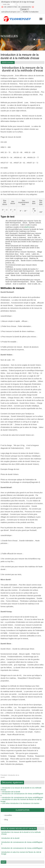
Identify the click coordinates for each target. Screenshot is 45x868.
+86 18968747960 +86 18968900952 (17, 7)
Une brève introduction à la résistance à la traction (21, 803)
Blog (6, 820)
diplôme (28, 227)
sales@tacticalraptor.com (11, 12)
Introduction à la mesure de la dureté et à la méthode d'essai (21, 833)
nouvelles (41, 39)
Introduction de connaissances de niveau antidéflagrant (23, 797)
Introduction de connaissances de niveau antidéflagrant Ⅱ (22, 843)
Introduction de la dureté (11, 792)
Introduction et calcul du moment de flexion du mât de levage (21, 853)
